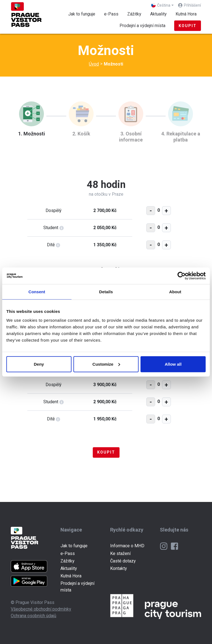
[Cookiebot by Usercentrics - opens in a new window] (181, 276)
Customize (106, 364)
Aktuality (158, 14)
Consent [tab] (37, 292)
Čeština (161, 5)
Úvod (94, 64)
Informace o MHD (127, 546)
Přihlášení (192, 5)
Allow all (173, 364)
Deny (39, 364)
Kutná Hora (186, 14)
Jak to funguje (82, 14)
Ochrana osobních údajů (34, 616)
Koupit (188, 26)
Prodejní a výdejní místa (142, 26)
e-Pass (111, 14)
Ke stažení (120, 553)
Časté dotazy (123, 561)
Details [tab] (106, 292)
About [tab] (175, 292)
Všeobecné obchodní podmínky (41, 609)
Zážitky (134, 14)
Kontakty (119, 568)
